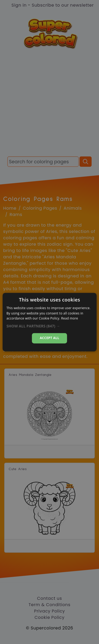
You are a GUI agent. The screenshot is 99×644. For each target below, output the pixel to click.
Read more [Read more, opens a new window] (70, 319)
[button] (49, 326)
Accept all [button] (50, 338)
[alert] (49, 322)
